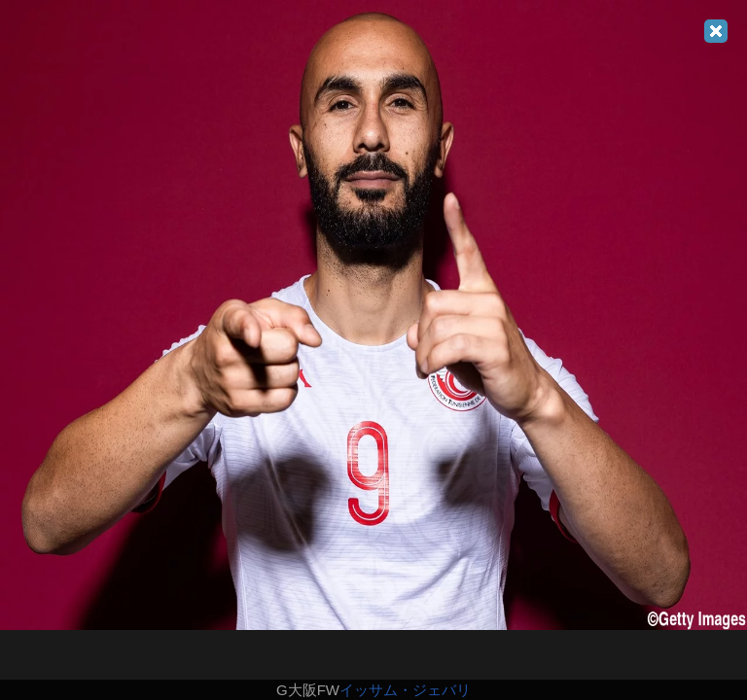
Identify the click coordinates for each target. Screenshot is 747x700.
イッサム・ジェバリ (405, 690)
